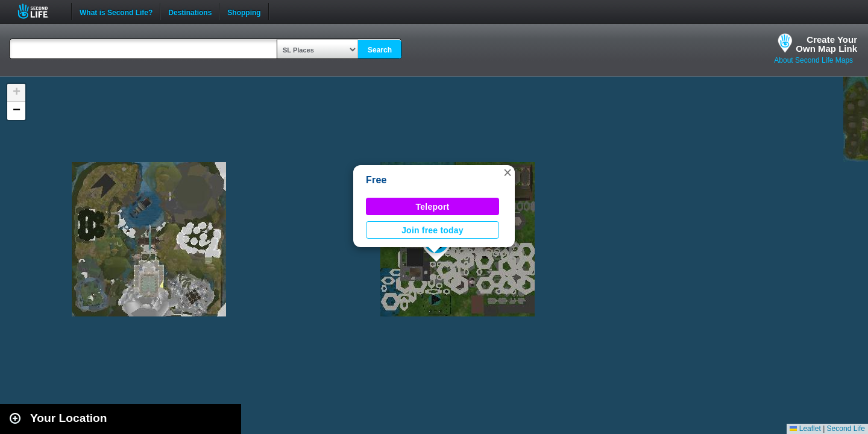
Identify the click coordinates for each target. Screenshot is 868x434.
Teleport (433, 207)
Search (380, 50)
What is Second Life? (116, 11)
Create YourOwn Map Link (826, 44)
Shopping (244, 11)
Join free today (432, 230)
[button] (508, 172)
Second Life (39, 11)
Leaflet (805, 429)
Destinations (190, 11)
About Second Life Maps (813, 60)
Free (376, 180)
